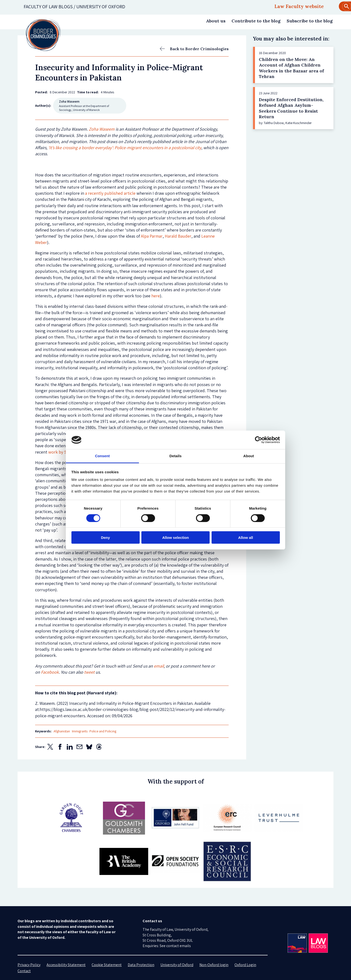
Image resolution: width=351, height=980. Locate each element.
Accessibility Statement (66, 965)
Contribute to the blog (256, 21)
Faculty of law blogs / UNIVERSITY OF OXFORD (74, 7)
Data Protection (141, 965)
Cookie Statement (107, 965)
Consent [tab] (102, 456)
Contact (24, 971)
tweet (89, 672)
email (159, 666)
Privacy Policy (29, 965)
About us (216, 21)
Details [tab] (175, 456)
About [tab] (249, 456)
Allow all (246, 538)
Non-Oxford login (214, 965)
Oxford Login (245, 965)
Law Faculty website (299, 6)
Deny (105, 538)
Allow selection (175, 538)
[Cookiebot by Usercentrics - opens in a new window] (258, 440)
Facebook (50, 672)
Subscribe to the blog (310, 21)
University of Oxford (177, 965)
